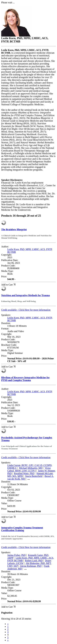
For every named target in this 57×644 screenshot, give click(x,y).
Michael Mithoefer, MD (31, 468)
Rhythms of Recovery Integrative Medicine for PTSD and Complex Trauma (25, 379)
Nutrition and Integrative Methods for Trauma (26, 295)
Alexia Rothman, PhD (31, 566)
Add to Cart (8, 285)
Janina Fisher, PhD (16, 555)
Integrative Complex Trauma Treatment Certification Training (22, 529)
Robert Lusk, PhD (34, 561)
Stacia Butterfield (34, 476)
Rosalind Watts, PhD (24, 473)
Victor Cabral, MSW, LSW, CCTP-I (29, 469)
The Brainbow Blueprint (14, 229)
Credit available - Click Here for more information (26, 310)
